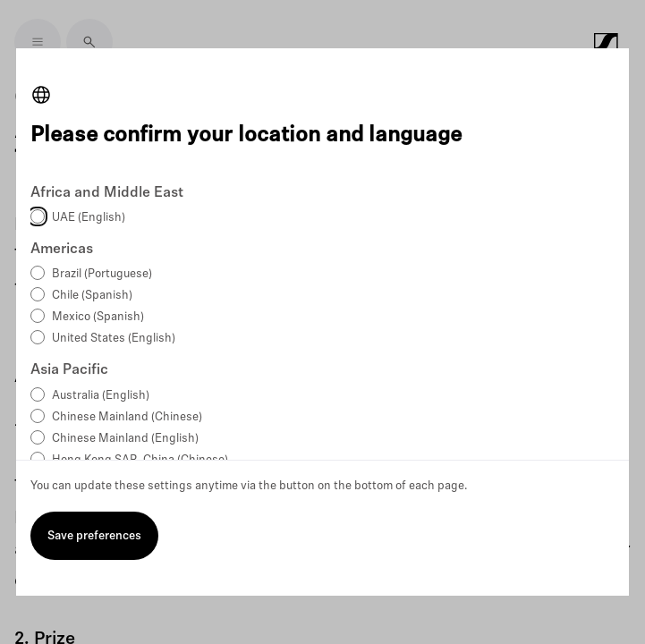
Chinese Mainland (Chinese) (127, 417)
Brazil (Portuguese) (102, 274)
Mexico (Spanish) (98, 317)
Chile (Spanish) (92, 296)
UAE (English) (89, 218)
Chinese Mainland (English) (125, 439)
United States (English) (114, 339)
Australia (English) (101, 396)
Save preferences (94, 536)
